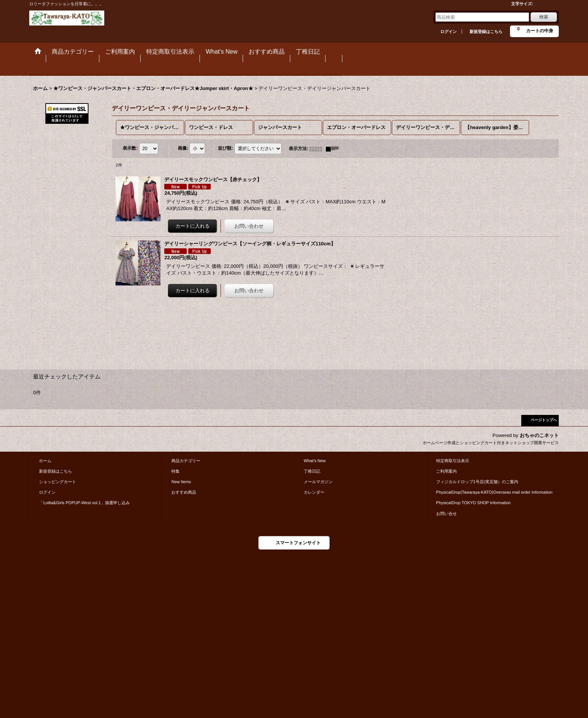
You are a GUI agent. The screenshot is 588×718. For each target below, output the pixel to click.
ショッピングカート (58, 482)
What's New (315, 461)
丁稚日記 (312, 471)
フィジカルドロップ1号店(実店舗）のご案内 (477, 482)
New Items (181, 482)
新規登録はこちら (486, 32)
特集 (175, 471)
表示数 (130, 149)
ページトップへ (544, 420)
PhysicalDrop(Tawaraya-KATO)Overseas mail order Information (494, 492)
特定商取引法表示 (453, 461)
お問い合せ (446, 514)
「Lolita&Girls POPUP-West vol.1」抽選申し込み (84, 503)
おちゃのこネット (539, 435)
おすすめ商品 (184, 492)
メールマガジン (318, 482)
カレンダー (314, 492)
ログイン (448, 32)
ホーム (45, 461)
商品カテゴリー (186, 461)
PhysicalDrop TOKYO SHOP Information (473, 503)
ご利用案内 (446, 471)
